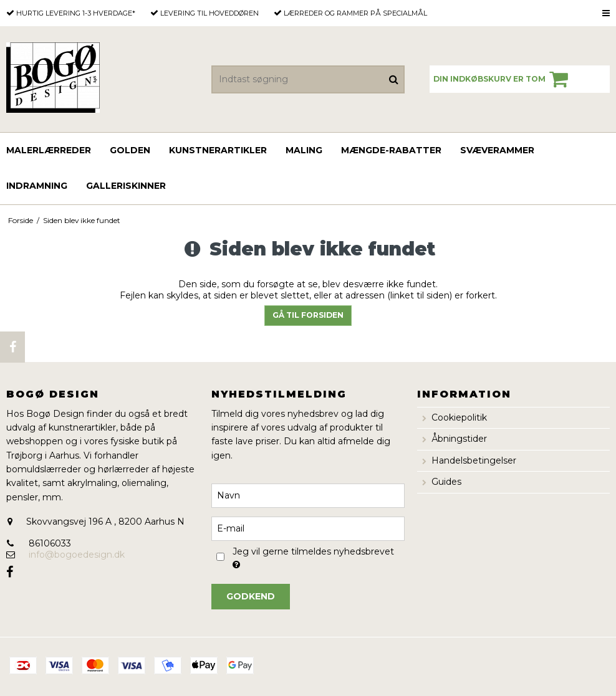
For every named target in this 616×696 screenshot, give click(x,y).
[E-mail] (308, 528)
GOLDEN (130, 150)
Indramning (37, 186)
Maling (304, 150)
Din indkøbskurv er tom (503, 79)
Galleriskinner (126, 186)
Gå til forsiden (308, 315)
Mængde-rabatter (391, 150)
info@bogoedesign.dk (77, 555)
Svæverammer (497, 150)
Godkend (251, 596)
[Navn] (308, 495)
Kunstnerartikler (218, 150)
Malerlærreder (49, 150)
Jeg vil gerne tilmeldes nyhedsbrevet (313, 557)
